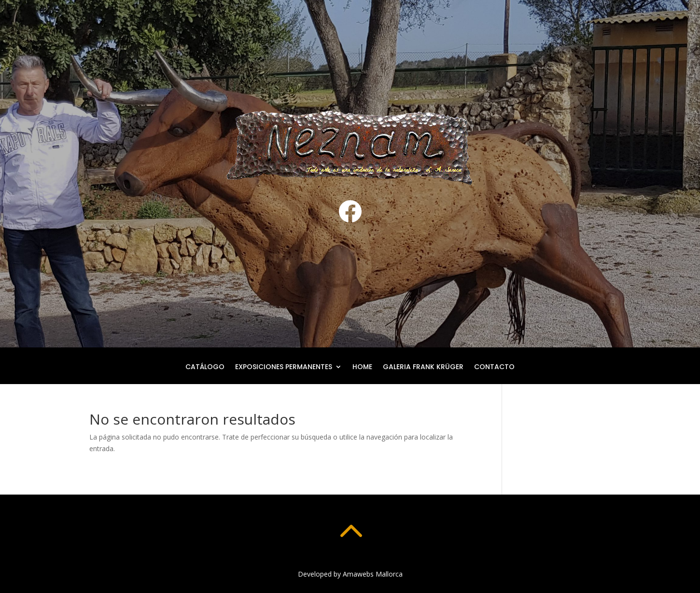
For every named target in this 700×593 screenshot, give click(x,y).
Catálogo (205, 367)
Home (362, 367)
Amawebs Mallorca (373, 574)
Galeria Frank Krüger (423, 367)
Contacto (494, 367)
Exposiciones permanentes (284, 367)
